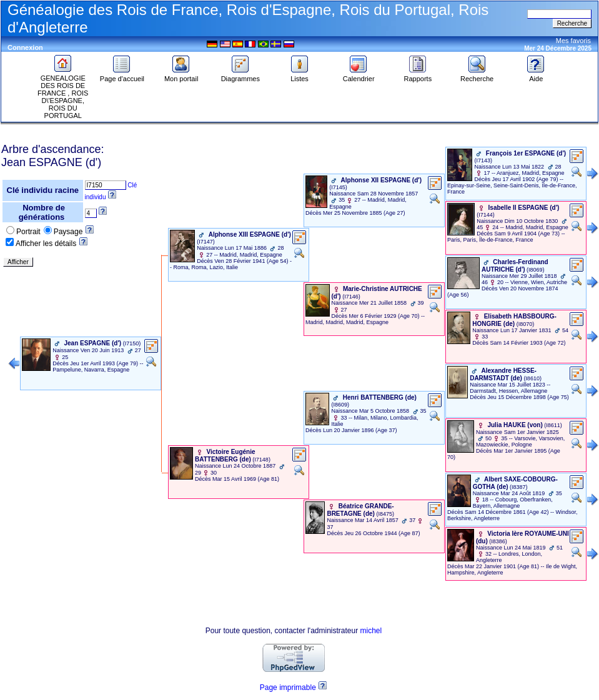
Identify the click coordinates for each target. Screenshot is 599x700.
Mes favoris (573, 41)
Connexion (25, 47)
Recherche (477, 76)
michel (371, 631)
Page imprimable (288, 688)
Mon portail (181, 76)
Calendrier (359, 76)
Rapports (418, 76)
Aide (536, 76)
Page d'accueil (122, 76)
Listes (300, 76)
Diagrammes (240, 76)
